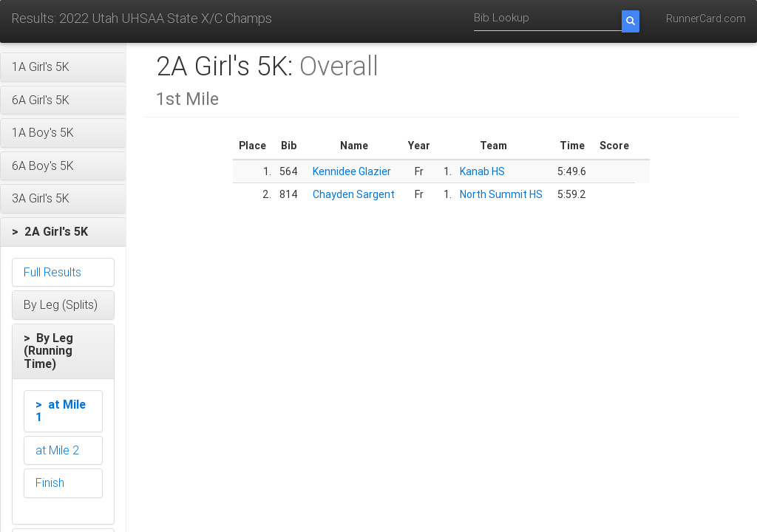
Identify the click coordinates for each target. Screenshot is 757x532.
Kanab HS (482, 171)
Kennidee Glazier (352, 171)
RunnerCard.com (706, 18)
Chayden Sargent (354, 194)
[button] (63, 67)
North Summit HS (501, 194)
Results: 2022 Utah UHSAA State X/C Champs (142, 18)
